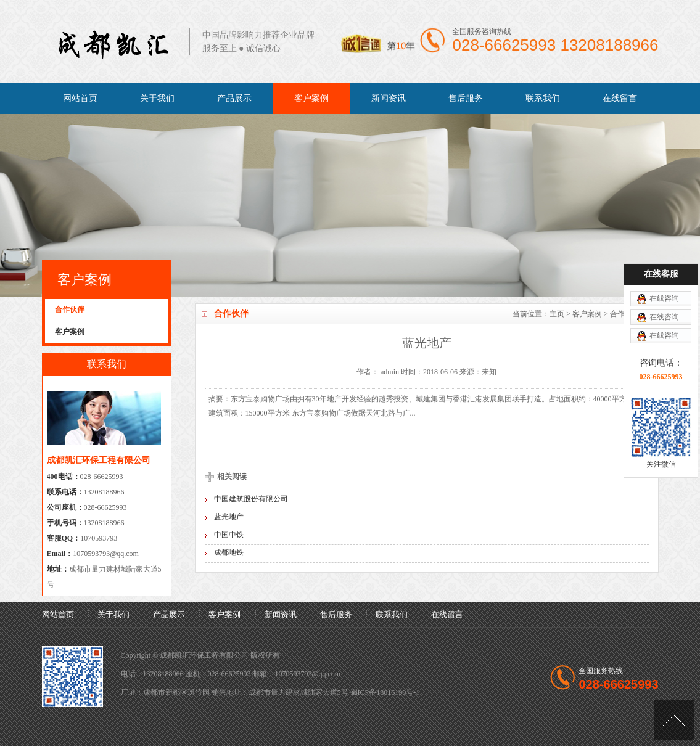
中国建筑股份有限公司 (251, 499)
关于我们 (157, 98)
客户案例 (311, 98)
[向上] (674, 720)
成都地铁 (229, 552)
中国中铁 (229, 535)
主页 (557, 314)
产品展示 (234, 98)
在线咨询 (664, 273)
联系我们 (543, 98)
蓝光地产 (229, 517)
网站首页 (80, 98)
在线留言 (620, 98)
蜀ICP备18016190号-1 (385, 692)
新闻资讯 (389, 98)
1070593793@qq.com (106, 554)
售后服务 (466, 98)
